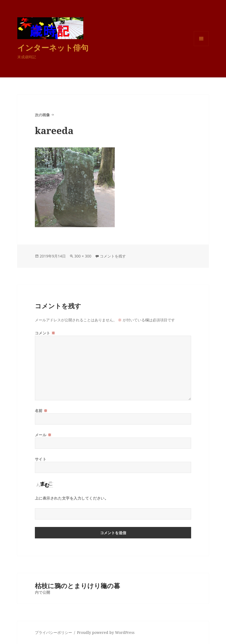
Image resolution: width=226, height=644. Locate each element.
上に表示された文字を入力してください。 (72, 498)
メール (43, 435)
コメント (45, 333)
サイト (41, 459)
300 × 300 (83, 256)
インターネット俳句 (53, 47)
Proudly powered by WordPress (106, 632)
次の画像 (42, 115)
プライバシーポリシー (54, 632)
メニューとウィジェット (201, 46)
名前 (41, 411)
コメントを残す (113, 256)
